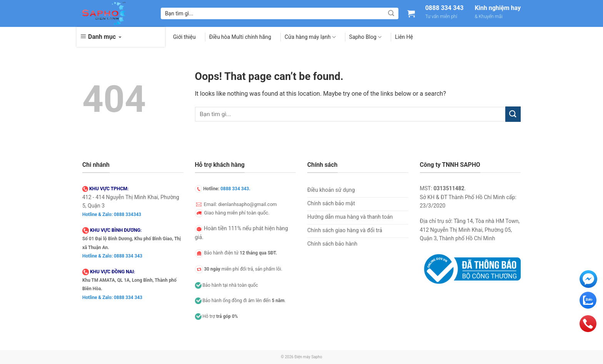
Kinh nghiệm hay (498, 8)
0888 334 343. (235, 189)
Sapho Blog (365, 37)
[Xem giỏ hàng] (411, 13)
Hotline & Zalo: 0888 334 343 (112, 256)
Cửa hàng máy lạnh (310, 37)
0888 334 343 (445, 8)
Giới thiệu (184, 37)
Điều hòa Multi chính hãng (240, 37)
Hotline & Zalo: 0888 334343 (112, 214)
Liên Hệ (404, 37)
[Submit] (391, 13)
